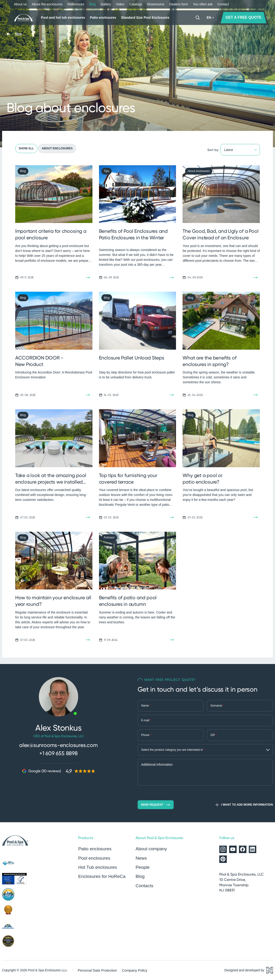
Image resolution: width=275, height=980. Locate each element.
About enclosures (57, 148)
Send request (156, 805)
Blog (92, 4)
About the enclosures (47, 4)
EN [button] (210, 18)
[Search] (198, 18)
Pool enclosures (93, 857)
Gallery (106, 4)
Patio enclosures (103, 18)
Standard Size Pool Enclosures (145, 18)
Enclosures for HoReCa (100, 874)
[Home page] (24, 18)
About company (150, 849)
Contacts (144, 883)
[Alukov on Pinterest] (223, 859)
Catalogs (136, 4)
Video (120, 4)
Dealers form (179, 4)
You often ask (203, 4)
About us (20, 4)
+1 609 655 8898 (58, 752)
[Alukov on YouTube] (233, 849)
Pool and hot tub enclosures (63, 18)
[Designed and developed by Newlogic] (249, 970)
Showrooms (156, 4)
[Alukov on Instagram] (223, 849)
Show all (26, 148)
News (141, 857)
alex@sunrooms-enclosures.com (59, 745)
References (76, 4)
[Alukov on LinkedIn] (253, 849)
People (142, 866)
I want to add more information (244, 805)
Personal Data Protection (95, 970)
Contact (223, 4)
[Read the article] (88, 278)
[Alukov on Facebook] (243, 849)
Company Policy (130, 970)
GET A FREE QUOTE (244, 17)
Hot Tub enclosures (96, 866)
